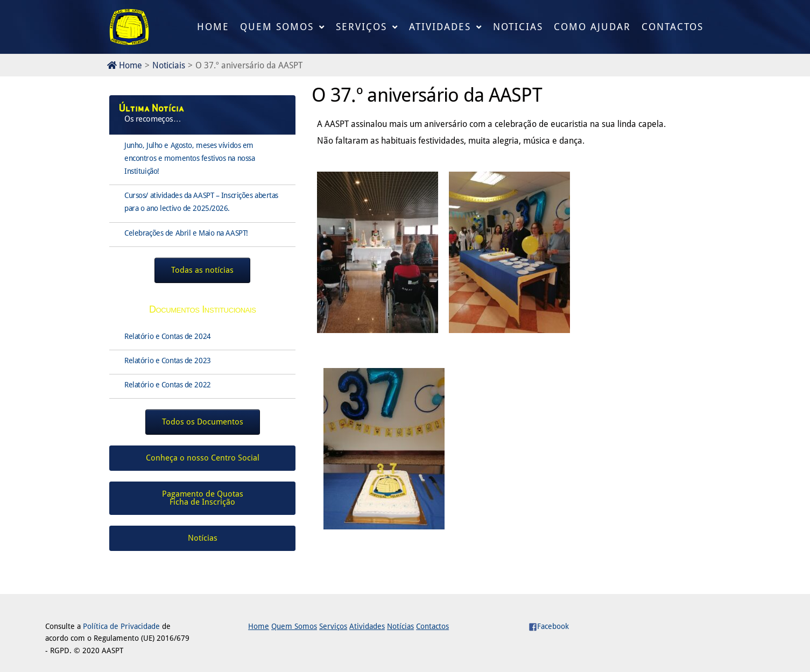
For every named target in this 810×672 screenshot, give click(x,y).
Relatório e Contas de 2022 (168, 385)
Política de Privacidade (121, 626)
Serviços (361, 27)
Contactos (672, 27)
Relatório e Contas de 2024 (168, 336)
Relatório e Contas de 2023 (168, 360)
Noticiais (169, 65)
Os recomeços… (153, 119)
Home (213, 27)
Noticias (518, 27)
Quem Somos (277, 27)
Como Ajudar (592, 27)
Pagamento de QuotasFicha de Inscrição (203, 498)
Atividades (440, 27)
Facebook (549, 626)
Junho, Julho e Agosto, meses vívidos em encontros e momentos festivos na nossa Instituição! (189, 158)
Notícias (400, 626)
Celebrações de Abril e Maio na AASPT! (186, 233)
